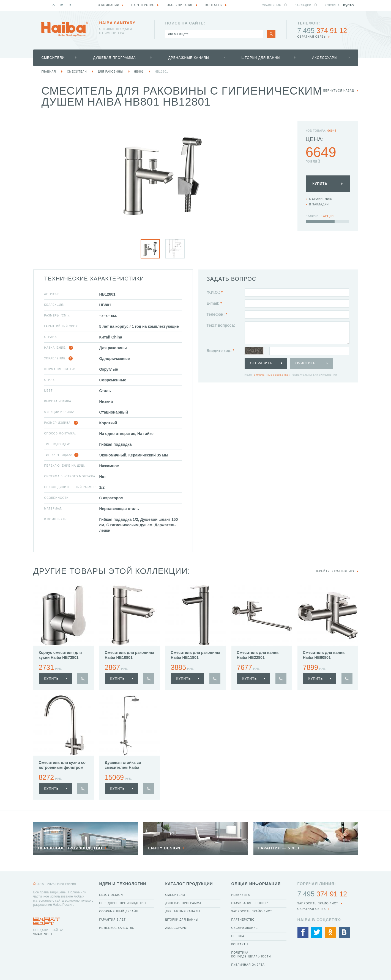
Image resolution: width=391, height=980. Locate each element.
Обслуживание (245, 928)
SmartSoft (43, 934)
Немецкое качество (117, 928)
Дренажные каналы (189, 58)
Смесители (53, 58)
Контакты (240, 944)
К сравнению (321, 199)
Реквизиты (241, 895)
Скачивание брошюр (250, 903)
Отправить (261, 363)
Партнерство (243, 920)
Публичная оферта (248, 965)
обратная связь (312, 37)
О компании (109, 5)
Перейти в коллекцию (334, 571)
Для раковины (110, 72)
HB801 (139, 72)
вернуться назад (339, 91)
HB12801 (161, 72)
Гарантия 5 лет (113, 920)
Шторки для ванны (261, 58)
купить (52, 679)
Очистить (306, 363)
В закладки (319, 204)
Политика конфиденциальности (251, 955)
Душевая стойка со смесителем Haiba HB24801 (123, 767)
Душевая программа (115, 58)
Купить (320, 184)
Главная (49, 72)
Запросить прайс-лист (252, 911)
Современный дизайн (119, 911)
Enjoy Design (111, 895)
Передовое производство (123, 903)
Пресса (238, 936)
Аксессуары (325, 58)
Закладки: (304, 5)
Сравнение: (272, 5)
